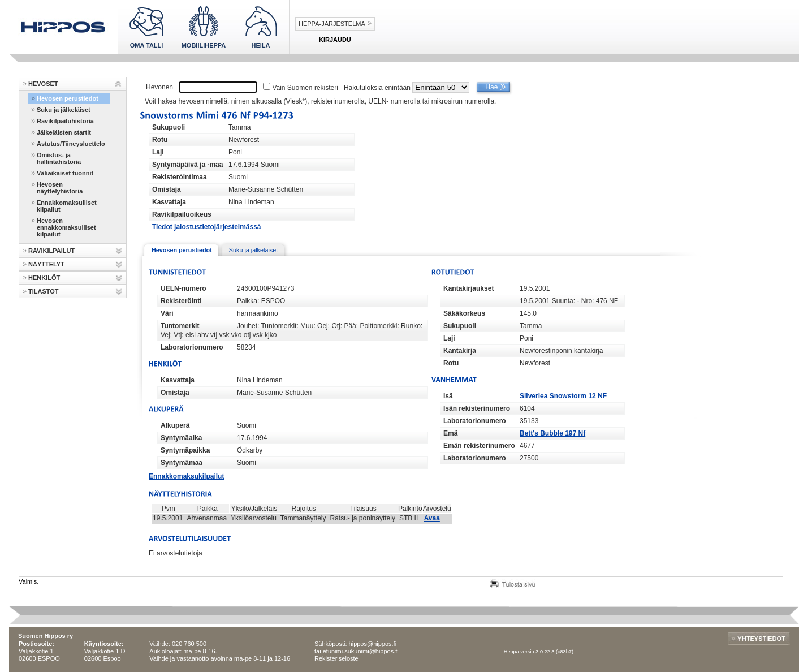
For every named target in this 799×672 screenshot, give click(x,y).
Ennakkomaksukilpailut (186, 476)
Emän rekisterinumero (479, 446)
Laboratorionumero (192, 347)
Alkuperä (175, 425)
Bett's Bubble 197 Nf (552, 433)
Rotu (160, 140)
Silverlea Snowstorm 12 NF (563, 396)
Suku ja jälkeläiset (64, 110)
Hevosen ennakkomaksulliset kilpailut (66, 227)
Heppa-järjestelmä (332, 24)
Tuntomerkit (180, 326)
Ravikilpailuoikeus (182, 214)
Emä (450, 433)
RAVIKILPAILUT (51, 251)
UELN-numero (183, 288)
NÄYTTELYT (46, 264)
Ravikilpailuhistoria (65, 121)
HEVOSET (43, 84)
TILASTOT (44, 291)
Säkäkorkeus (464, 313)
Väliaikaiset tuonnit (65, 173)
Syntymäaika (181, 438)
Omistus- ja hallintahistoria (59, 158)
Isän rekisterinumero (477, 408)
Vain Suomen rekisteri (305, 88)
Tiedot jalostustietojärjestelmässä (207, 227)
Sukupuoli (169, 127)
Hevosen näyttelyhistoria (60, 188)
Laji (158, 152)
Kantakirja (460, 351)
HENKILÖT (44, 278)
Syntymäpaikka (185, 450)
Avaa (432, 518)
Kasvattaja (169, 202)
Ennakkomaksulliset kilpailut (67, 206)
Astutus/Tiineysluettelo (71, 144)
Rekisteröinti (181, 301)
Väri (167, 313)
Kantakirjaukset (468, 288)
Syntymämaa (182, 463)
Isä (448, 396)
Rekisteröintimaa (180, 177)
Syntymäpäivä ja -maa (187, 165)
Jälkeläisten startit (64, 132)
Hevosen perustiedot (68, 98)
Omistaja (167, 189)
